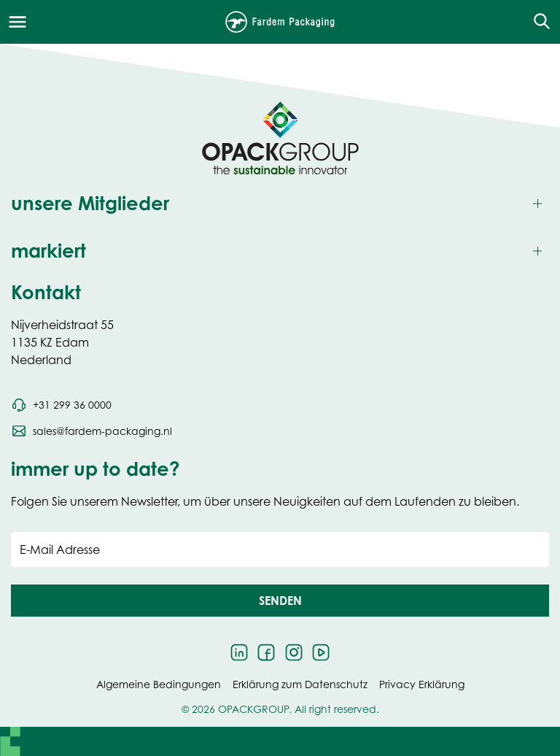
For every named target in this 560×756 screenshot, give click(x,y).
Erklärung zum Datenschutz (300, 684)
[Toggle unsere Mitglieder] (280, 204)
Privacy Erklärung (422, 684)
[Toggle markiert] (280, 251)
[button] (280, 601)
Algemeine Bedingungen (159, 684)
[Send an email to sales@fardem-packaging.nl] (92, 431)
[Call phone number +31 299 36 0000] (61, 405)
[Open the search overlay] (537, 22)
